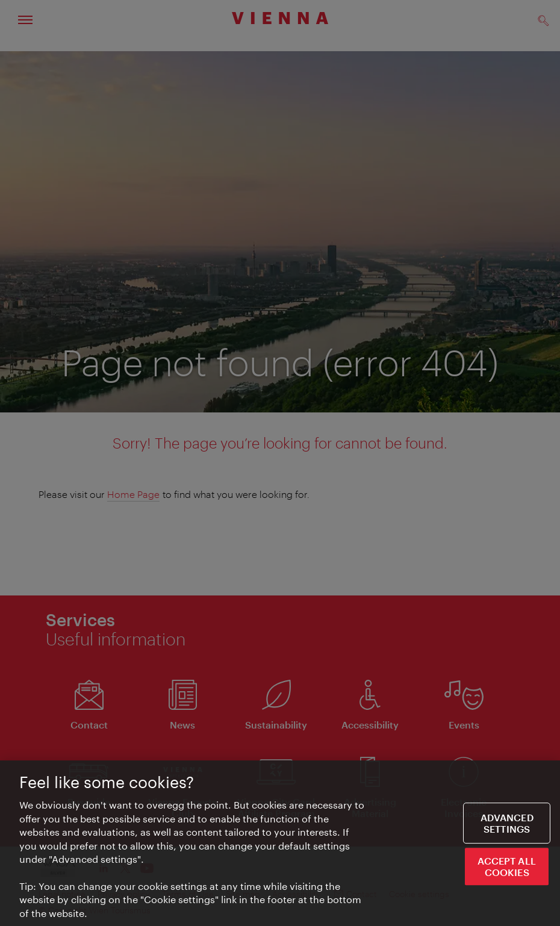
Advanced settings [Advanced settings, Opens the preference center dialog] (507, 824)
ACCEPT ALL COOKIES (507, 868)
